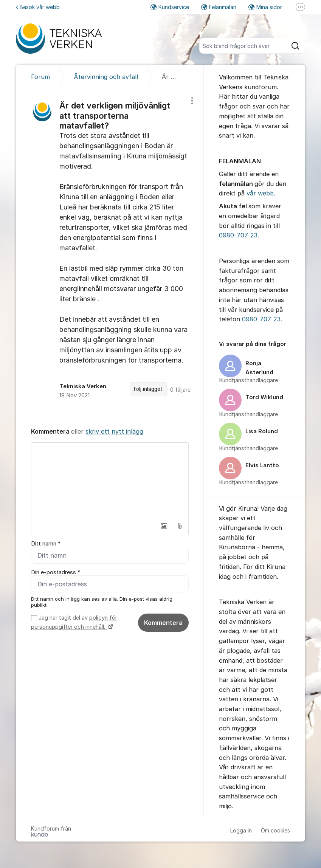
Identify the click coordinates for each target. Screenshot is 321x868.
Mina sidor (265, 7)
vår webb (260, 193)
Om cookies (275, 830)
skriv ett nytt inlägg (114, 431)
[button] (164, 526)
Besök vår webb (38, 7)
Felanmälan (219, 7)
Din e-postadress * (56, 572)
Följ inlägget (148, 389)
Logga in (241, 830)
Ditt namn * (46, 544)
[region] (110, 253)
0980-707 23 (238, 235)
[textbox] (110, 480)
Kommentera (163, 623)
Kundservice (170, 7)
